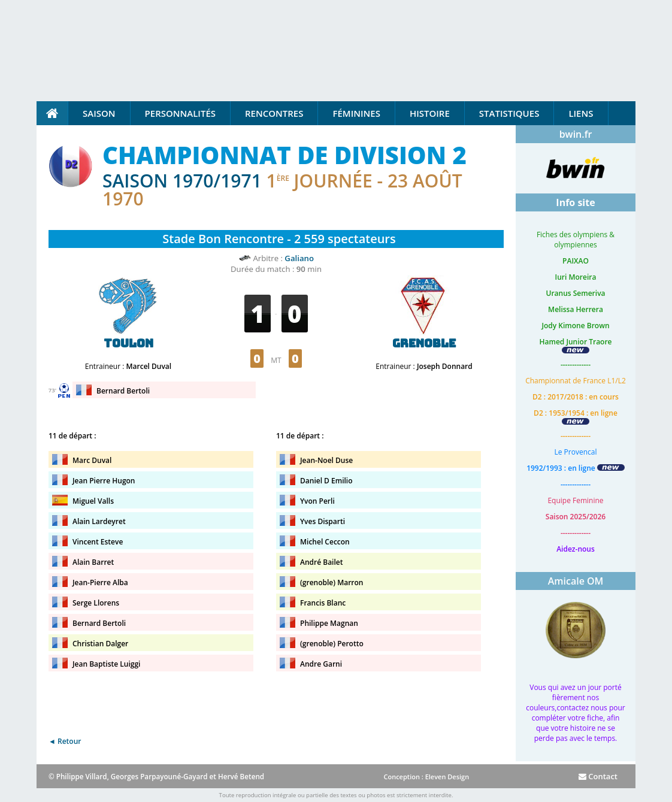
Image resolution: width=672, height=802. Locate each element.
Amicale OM (576, 581)
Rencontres (274, 113)
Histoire (430, 113)
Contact (598, 776)
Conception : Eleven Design (426, 777)
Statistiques (509, 113)
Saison (99, 113)
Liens (581, 113)
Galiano (299, 258)
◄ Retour (65, 741)
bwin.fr (576, 134)
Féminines (356, 113)
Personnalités (180, 113)
